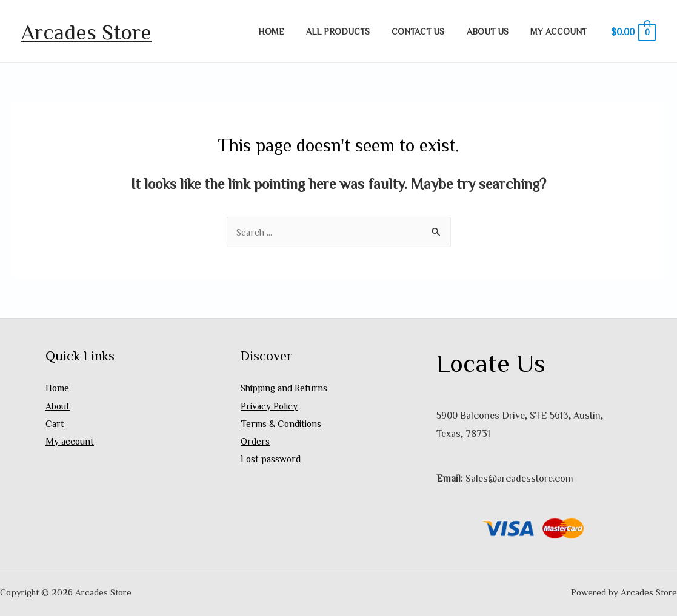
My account (561, 31)
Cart (55, 424)
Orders (255, 442)
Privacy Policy (271, 406)
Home (292, 31)
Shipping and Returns (286, 388)
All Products (354, 31)
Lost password (272, 460)
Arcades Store (86, 31)
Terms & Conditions (282, 424)
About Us (494, 31)
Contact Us (429, 31)
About (58, 406)
